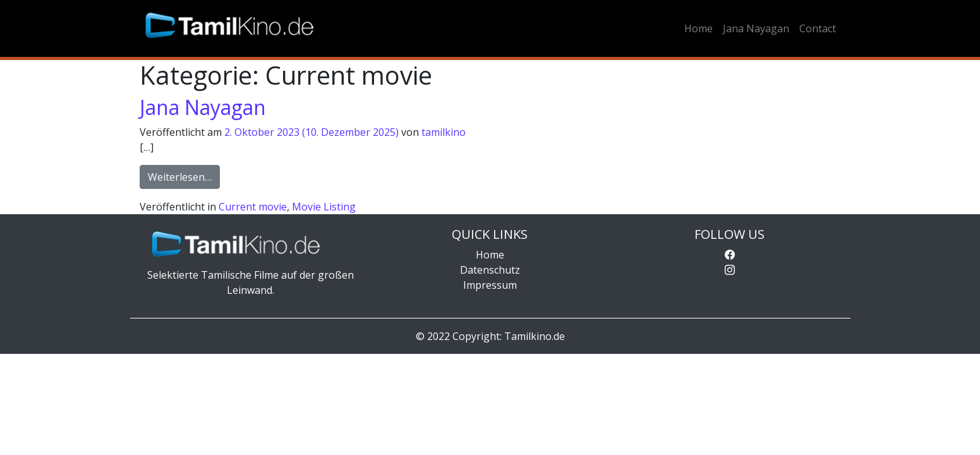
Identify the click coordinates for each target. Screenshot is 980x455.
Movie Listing (324, 207)
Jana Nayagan (756, 28)
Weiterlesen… (184, 176)
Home (699, 28)
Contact (818, 28)
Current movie (253, 207)
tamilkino (444, 132)
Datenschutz (490, 270)
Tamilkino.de (535, 336)
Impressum (490, 285)
